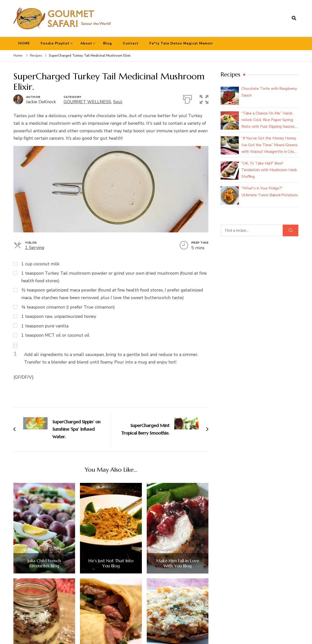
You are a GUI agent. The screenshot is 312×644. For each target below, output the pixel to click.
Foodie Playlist (55, 43)
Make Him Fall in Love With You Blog (178, 563)
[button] (204, 98)
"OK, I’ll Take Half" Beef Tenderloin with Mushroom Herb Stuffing (269, 170)
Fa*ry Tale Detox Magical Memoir (181, 43)
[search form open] (294, 18)
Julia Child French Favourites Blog (44, 563)
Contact (131, 43)
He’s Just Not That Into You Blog (111, 563)
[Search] (291, 230)
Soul (118, 102)
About (86, 43)
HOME (24, 43)
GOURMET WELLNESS (87, 102)
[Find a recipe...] (252, 230)
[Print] (187, 98)
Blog (107, 43)
